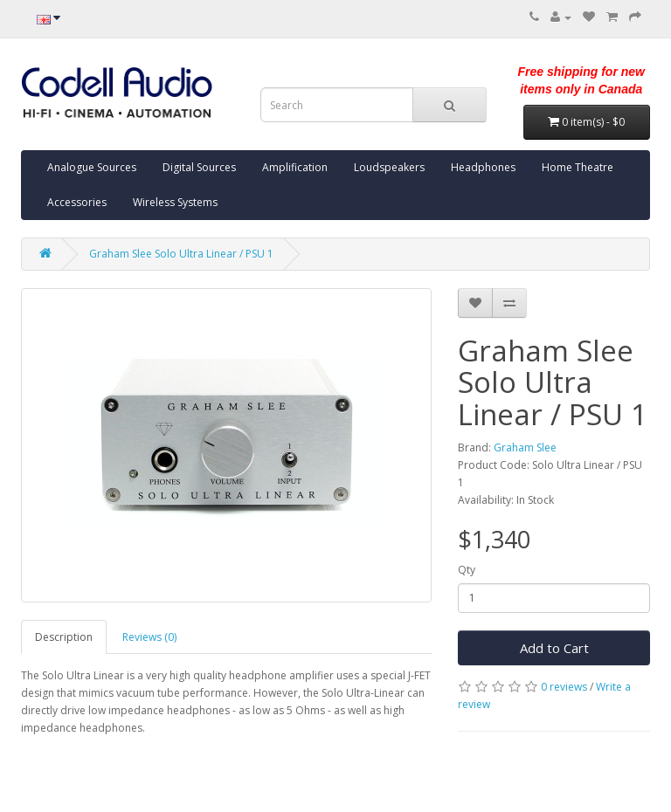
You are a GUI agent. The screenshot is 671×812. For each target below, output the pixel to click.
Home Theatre (578, 167)
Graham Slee (525, 447)
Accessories (77, 202)
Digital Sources (199, 167)
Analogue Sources (92, 167)
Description (64, 637)
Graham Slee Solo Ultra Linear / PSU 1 (181, 254)
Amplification (295, 167)
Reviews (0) (149, 637)
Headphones (483, 167)
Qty (467, 570)
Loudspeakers (389, 167)
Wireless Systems (175, 202)
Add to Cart (554, 648)
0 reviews (564, 687)
